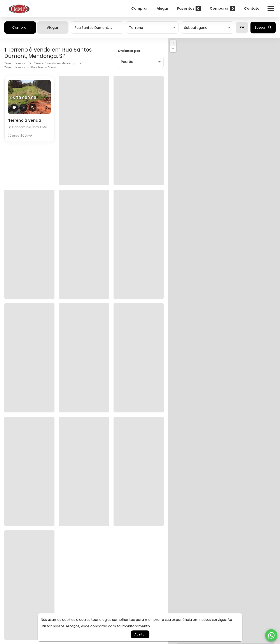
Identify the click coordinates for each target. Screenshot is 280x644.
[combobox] (97, 28)
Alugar (163, 8)
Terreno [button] (136, 28)
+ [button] (173, 43)
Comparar (223, 9)
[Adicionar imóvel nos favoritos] (14, 108)
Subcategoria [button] (196, 28)
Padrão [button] (127, 62)
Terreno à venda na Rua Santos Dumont (31, 67)
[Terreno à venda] (29, 126)
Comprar (140, 8)
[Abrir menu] (271, 9)
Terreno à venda (15, 63)
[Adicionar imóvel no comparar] (23, 108)
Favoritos (189, 9)
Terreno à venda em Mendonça (55, 63)
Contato (252, 8)
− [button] (173, 49)
